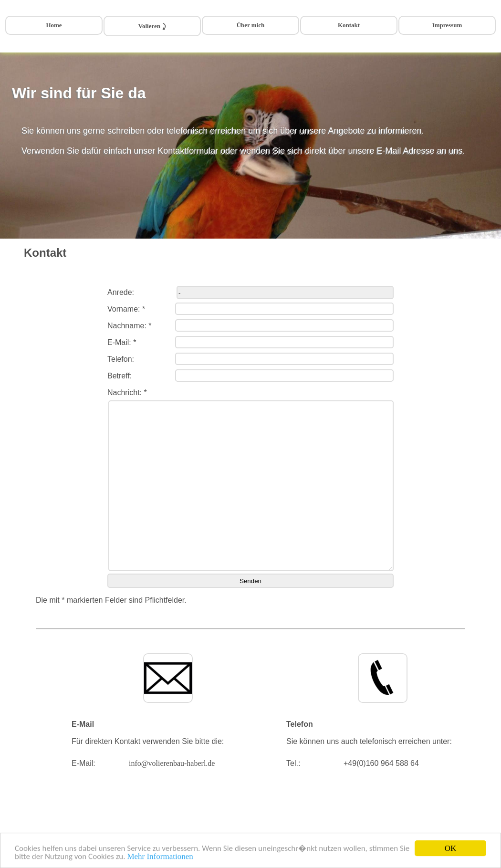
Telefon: (121, 359)
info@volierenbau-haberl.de (172, 763)
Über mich (251, 25)
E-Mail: (83, 763)
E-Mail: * (122, 342)
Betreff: (120, 376)
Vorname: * (126, 309)
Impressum (447, 25)
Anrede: (121, 292)
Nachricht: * (127, 392)
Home (54, 25)
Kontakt (349, 25)
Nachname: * (130, 326)
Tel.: (293, 763)
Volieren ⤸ (152, 26)
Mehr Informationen (160, 857)
